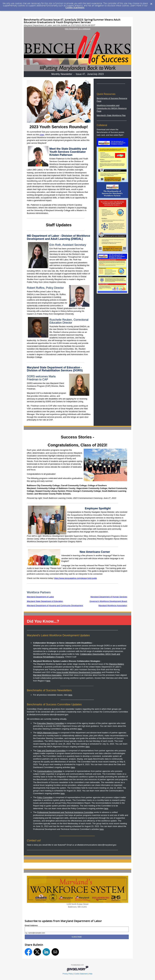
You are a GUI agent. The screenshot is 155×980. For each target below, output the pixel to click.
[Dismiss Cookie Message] (151, 3)
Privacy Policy (68, 974)
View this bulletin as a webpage (77, 29)
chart (42, 135)
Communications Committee (50, 771)
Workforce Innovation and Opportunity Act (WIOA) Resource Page (112, 108)
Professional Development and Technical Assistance (65, 812)
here (48, 681)
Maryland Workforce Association (113, 606)
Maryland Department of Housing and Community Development (55, 606)
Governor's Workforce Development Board (108, 601)
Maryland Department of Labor (40, 597)
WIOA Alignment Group (47, 733)
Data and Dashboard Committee (51, 751)
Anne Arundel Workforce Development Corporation (79, 672)
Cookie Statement (75, 7)
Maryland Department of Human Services (109, 597)
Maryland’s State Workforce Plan (111, 115)
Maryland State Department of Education (45, 601)
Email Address (31, 926)
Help (91, 974)
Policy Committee (45, 797)
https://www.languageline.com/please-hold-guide (75, 578)
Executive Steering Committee (51, 723)
